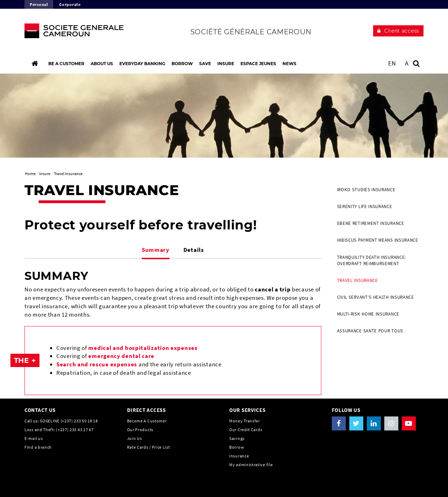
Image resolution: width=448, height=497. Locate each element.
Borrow (237, 447)
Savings (237, 438)
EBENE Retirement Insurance (371, 223)
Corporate (70, 4)
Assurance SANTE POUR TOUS (370, 331)
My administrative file (251, 465)
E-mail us (34, 438)
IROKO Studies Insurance (366, 190)
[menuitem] (378, 190)
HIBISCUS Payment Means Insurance (378, 240)
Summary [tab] (156, 250)
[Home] (35, 63)
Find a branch (38, 447)
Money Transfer (245, 421)
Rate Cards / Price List (149, 447)
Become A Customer (147, 421)
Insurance (239, 456)
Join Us (135, 438)
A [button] (407, 63)
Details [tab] (194, 250)
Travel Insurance (358, 280)
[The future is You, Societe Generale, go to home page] (71, 33)
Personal (39, 4)
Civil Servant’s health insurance (376, 297)
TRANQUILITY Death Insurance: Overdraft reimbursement (372, 260)
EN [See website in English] (392, 63)
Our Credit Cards (246, 430)
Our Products (140, 430)
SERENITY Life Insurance (365, 206)
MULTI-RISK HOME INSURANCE (368, 314)
